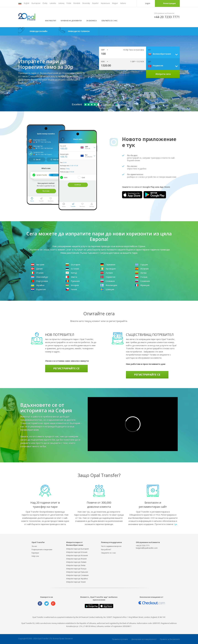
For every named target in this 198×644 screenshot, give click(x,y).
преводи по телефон (79, 31)
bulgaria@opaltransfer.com (147, 548)
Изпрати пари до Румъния (77, 572)
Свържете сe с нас (108, 553)
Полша (141, 277)
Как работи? (51, 21)
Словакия (108, 281)
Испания (142, 269)
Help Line (35, 556)
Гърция (141, 264)
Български (36, 3)
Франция (142, 285)
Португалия (39, 281)
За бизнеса (91, 21)
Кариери (35, 553)
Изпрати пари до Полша (76, 569)
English (27, 3)
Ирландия (108, 269)
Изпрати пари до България (77, 549)
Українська (105, 3)
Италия (37, 273)
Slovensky (86, 3)
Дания (37, 269)
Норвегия (108, 277)
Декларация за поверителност (144, 639)
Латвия (107, 273)
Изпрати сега (163, 74)
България (73, 264)
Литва (141, 273)
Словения (142, 281)
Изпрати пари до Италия (76, 559)
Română (77, 3)
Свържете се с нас (109, 21)
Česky (45, 3)
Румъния (73, 281)
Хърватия (38, 289)
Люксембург (40, 277)
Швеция (107, 289)
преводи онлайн (39, 31)
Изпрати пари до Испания (77, 555)
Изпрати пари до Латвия (76, 562)
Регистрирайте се (66, 368)
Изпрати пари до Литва (76, 565)
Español (95, 3)
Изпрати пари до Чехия (76, 582)
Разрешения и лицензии (42, 550)
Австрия (38, 264)
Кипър (71, 273)
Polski (69, 3)
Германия (108, 264)
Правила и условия (120, 639)
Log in (148, 3)
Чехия (71, 289)
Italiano (123, 3)
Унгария (72, 285)
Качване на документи (71, 21)
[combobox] (164, 54)
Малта (71, 277)
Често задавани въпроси (111, 546)
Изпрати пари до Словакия (77, 575)
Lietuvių (61, 3)
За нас (34, 546)
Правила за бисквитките (170, 639)
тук (175, 524)
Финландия (109, 285)
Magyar (115, 3)
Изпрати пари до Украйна (77, 579)
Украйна (38, 285)
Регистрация (169, 3)
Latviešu (53, 3)
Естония (72, 269)
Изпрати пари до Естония (77, 552)
